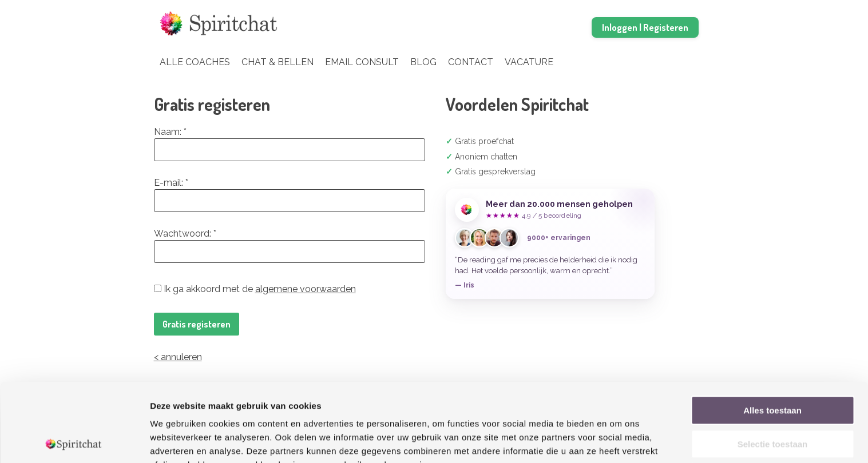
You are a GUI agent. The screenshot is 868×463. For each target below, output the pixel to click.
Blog (423, 62)
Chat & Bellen (278, 62)
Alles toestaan (772, 332)
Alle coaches (195, 62)
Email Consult (362, 62)
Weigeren (772, 399)
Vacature (529, 62)
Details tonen (618, 440)
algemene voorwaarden (306, 289)
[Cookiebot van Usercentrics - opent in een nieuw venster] (74, 441)
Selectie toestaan (773, 366)
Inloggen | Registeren (645, 27)
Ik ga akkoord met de (255, 289)
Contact (471, 62)
